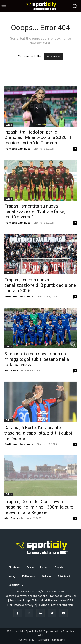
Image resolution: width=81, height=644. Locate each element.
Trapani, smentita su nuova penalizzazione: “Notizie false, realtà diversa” (35, 211)
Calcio (9, 125)
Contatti (43, 640)
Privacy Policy (25, 640)
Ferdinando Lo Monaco (19, 296)
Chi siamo (59, 640)
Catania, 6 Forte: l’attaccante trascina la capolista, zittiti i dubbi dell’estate (38, 433)
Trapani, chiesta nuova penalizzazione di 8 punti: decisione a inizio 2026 (40, 285)
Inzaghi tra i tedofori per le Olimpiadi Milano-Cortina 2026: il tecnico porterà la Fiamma (38, 137)
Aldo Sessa (11, 370)
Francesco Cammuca (17, 149)
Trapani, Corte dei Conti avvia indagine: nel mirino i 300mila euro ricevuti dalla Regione (39, 507)
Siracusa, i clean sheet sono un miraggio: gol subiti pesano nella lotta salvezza (37, 359)
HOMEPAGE (53, 57)
